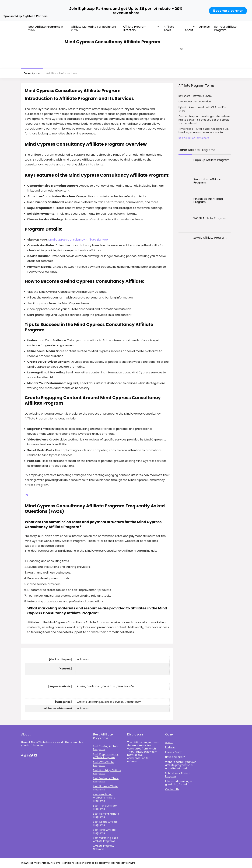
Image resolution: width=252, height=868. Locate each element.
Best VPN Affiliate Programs (103, 764)
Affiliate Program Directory (135, 28)
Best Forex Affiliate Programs (104, 831)
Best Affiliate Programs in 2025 (46, 28)
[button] (22, 756)
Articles (204, 27)
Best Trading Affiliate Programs (106, 748)
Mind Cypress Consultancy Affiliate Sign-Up (78, 240)
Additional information (61, 73)
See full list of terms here (194, 138)
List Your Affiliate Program (225, 28)
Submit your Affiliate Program (178, 775)
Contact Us (172, 789)
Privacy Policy (173, 752)
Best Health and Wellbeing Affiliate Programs (104, 798)
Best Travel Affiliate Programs (105, 807)
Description (32, 73)
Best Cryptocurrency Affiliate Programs (106, 756)
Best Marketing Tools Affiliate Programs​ (106, 839)
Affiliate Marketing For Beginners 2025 (93, 28)
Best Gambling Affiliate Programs (107, 772)
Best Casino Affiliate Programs (105, 823)
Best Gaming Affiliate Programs (106, 815)
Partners (170, 747)
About (189, 30)
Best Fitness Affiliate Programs (105, 788)
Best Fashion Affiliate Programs (106, 780)
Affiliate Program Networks (103, 848)
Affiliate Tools (169, 28)
